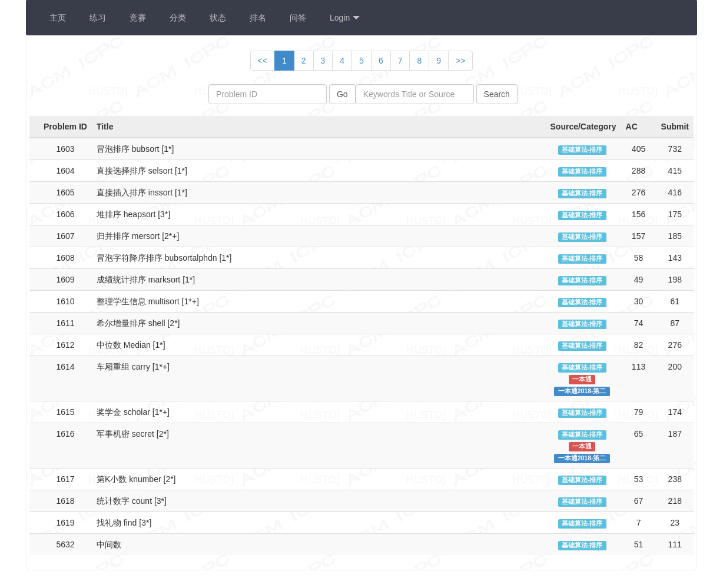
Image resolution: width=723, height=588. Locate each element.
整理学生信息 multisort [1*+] (148, 301)
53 (639, 479)
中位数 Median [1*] (131, 345)
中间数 (109, 544)
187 (675, 434)
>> (460, 61)
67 (639, 501)
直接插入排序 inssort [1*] (142, 192)
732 (675, 149)
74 (639, 323)
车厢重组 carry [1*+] (133, 367)
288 (639, 171)
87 (675, 323)
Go (342, 94)
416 (675, 192)
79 (639, 412)
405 (639, 149)
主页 (58, 18)
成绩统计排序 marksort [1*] (146, 280)
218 (675, 501)
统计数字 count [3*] (132, 501)
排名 (258, 18)
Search (497, 94)
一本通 (582, 379)
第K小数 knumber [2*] (136, 479)
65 (639, 434)
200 (675, 367)
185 (675, 236)
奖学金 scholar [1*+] (133, 412)
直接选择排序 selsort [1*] (142, 171)
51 (639, 544)
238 (675, 479)
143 (675, 258)
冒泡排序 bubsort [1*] (135, 149)
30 (639, 301)
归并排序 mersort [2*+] (138, 236)
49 (639, 280)
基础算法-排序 (582, 150)
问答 (298, 18)
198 (675, 280)
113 (639, 367)
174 (675, 412)
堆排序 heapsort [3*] (133, 214)
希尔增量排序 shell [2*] (138, 323)
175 (675, 214)
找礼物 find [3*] (124, 523)
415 (675, 171)
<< (263, 61)
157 (639, 236)
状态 (218, 18)
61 (675, 301)
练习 (98, 18)
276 (639, 192)
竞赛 (138, 18)
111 (675, 544)
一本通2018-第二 (582, 391)
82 (639, 345)
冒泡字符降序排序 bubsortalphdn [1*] (164, 258)
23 (675, 523)
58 (639, 258)
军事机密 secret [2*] (133, 434)
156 (639, 214)
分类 (178, 18)
